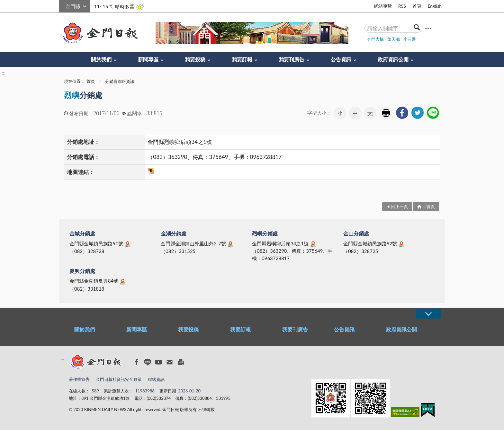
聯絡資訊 (156, 379)
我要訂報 (242, 59)
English (435, 6)
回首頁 (429, 206)
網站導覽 (383, 6)
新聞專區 (148, 59)
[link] (402, 113)
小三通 (410, 39)
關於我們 (101, 59)
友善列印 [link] (386, 113)
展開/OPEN (428, 314)
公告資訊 (341, 59)
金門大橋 (375, 39)
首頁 (417, 6)
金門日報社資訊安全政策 (119, 379)
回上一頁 (400, 206)
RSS (402, 6)
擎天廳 (394, 39)
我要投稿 (195, 59)
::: (63, 5)
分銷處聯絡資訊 (120, 81)
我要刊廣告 (292, 59)
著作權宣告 (79, 379)
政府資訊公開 (393, 59)
